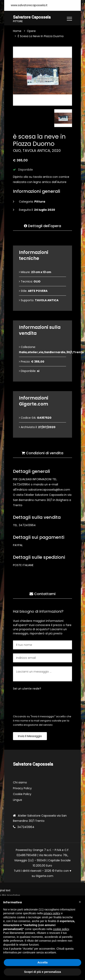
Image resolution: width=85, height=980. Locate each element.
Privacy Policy (22, 788)
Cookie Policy (22, 794)
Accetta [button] (43, 962)
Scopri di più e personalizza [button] (42, 972)
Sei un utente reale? (27, 689)
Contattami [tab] (42, 594)
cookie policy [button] (61, 929)
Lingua (17, 800)
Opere (31, 31)
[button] (80, 902)
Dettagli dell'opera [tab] (42, 226)
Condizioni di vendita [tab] (42, 453)
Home (17, 31)
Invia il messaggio (30, 736)
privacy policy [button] (52, 913)
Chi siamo (20, 783)
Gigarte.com (44, 876)
